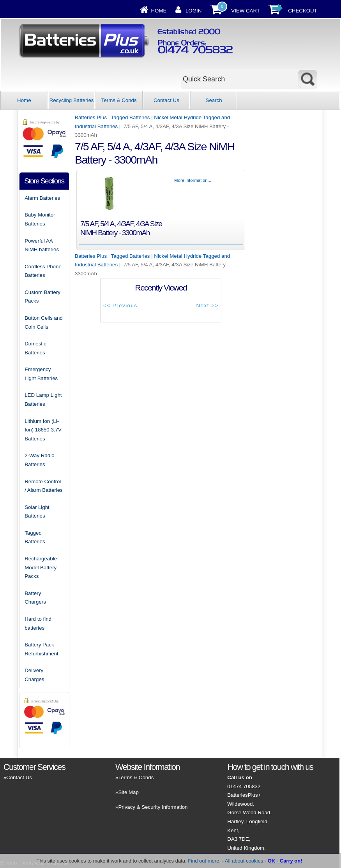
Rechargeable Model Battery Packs (41, 567)
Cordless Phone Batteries (43, 271)
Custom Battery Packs (42, 297)
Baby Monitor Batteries (40, 219)
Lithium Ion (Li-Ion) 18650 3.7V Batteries (43, 430)
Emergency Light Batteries (41, 374)
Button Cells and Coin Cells (44, 322)
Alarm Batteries (42, 198)
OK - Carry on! (285, 861)
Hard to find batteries (38, 623)
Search (214, 100)
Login (193, 11)
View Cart (246, 11)
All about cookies (244, 861)
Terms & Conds (119, 100)
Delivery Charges (34, 675)
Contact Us (166, 100)
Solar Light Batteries (37, 512)
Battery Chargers (35, 598)
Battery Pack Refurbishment (41, 649)
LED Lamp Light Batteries (43, 400)
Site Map (128, 792)
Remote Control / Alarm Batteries (44, 486)
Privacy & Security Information (153, 807)
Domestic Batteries (35, 348)
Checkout (303, 11)
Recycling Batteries (72, 100)
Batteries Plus (91, 117)
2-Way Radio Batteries (39, 460)
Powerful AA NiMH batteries (42, 245)
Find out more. (204, 861)
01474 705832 (244, 786)
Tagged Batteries (131, 117)
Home (159, 11)
